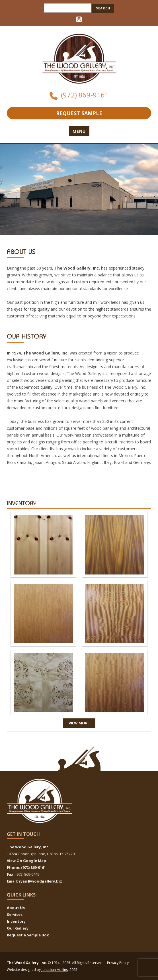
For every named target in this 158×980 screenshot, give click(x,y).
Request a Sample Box (28, 935)
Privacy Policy (118, 963)
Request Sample (79, 113)
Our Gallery (18, 928)
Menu (79, 131)
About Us (16, 908)
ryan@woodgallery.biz (40, 881)
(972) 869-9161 (85, 95)
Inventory (16, 921)
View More (79, 723)
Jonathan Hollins (55, 970)
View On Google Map (26, 861)
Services (15, 914)
